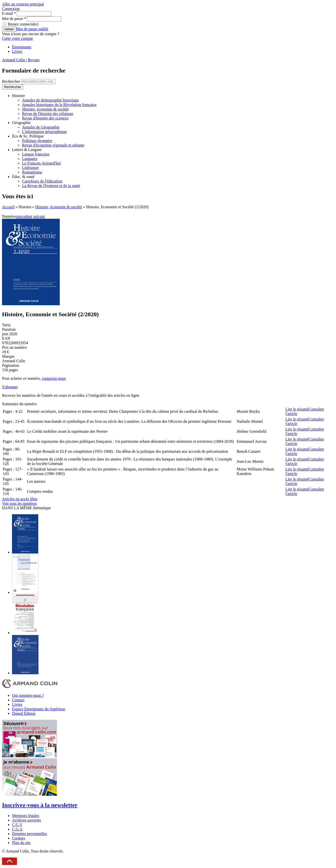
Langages (30, 159)
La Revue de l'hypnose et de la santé (51, 186)
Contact (18, 700)
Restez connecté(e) (23, 24)
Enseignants (22, 47)
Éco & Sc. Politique (28, 136)
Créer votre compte (17, 38)
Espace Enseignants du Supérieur (39, 709)
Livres (17, 51)
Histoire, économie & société (45, 109)
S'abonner (10, 387)
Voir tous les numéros (19, 503)
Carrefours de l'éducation (42, 181)
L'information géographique (44, 132)
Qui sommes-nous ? (28, 695)
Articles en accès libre (20, 499)
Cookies (18, 838)
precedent (24, 216)
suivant (39, 216)
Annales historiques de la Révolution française (59, 105)
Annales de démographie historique (50, 100)
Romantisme (32, 172)
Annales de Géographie (41, 127)
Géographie (21, 123)
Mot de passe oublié (32, 29)
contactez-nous (54, 378)
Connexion (11, 9)
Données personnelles (29, 834)
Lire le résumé (297, 409)
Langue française (36, 154)
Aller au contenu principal (23, 4)
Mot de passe (14, 19)
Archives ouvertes (26, 820)
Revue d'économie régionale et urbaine (53, 145)
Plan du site (21, 843)
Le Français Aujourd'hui (41, 163)
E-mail (9, 13)
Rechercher (12, 81)
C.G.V (17, 825)
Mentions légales (26, 816)
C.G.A (17, 829)
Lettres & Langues (27, 150)
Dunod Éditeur (24, 713)
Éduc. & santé (23, 177)
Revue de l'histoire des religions (48, 114)
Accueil (8, 207)
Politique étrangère (37, 141)
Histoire (18, 96)
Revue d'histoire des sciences (45, 118)
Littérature (30, 168)
